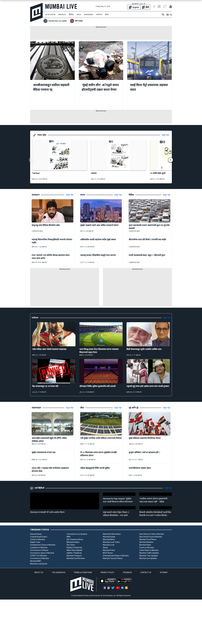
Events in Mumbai (147, 548)
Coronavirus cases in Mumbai (42, 553)
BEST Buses (108, 553)
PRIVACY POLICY (108, 572)
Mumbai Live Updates (148, 558)
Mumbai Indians (73, 542)
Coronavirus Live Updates (77, 534)
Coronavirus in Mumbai (39, 558)
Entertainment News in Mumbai (116, 556)
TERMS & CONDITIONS (83, 572)
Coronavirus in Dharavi (39, 550)
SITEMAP (164, 572)
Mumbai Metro (109, 539)
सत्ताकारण (62, 15)
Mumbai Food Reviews (76, 558)
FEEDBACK (127, 572)
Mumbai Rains (145, 545)
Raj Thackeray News (75, 539)
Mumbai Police (109, 550)
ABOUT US (39, 572)
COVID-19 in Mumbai (39, 556)
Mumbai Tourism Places (113, 558)
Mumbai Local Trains (111, 542)
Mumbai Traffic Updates (149, 553)
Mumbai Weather (146, 542)
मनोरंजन (99, 15)
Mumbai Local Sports (39, 564)
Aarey (105, 548)
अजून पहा (165, 135)
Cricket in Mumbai (37, 539)
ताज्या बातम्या (50, 15)
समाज (79, 15)
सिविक (71, 15)
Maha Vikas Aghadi (74, 550)
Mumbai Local (109, 545)
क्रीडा (107, 15)
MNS (69, 537)
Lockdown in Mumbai (39, 548)
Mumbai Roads (109, 537)
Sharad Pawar (36, 534)
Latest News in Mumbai (149, 550)
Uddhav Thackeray (74, 553)
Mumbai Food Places (148, 539)
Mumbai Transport (74, 556)
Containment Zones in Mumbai (43, 545)
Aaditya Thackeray (74, 548)
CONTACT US (146, 572)
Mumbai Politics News (112, 534)
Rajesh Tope (35, 542)
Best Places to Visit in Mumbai (152, 534)
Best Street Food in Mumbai (151, 537)
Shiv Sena (71, 545)
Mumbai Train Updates (149, 556)
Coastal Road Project (39, 537)
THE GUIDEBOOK (58, 572)
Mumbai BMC (36, 561)
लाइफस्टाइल (89, 15)
